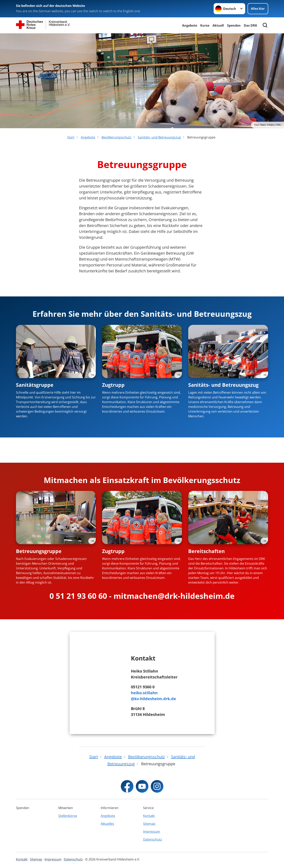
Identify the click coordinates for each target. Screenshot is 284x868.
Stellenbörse (68, 816)
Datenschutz (153, 839)
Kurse (205, 25)
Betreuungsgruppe (39, 551)
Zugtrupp (113, 385)
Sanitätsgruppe (35, 385)
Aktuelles (107, 824)
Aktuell (218, 25)
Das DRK (250, 25)
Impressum (152, 832)
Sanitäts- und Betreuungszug (223, 385)
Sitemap (149, 824)
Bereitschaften (206, 551)
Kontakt (149, 816)
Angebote (190, 25)
